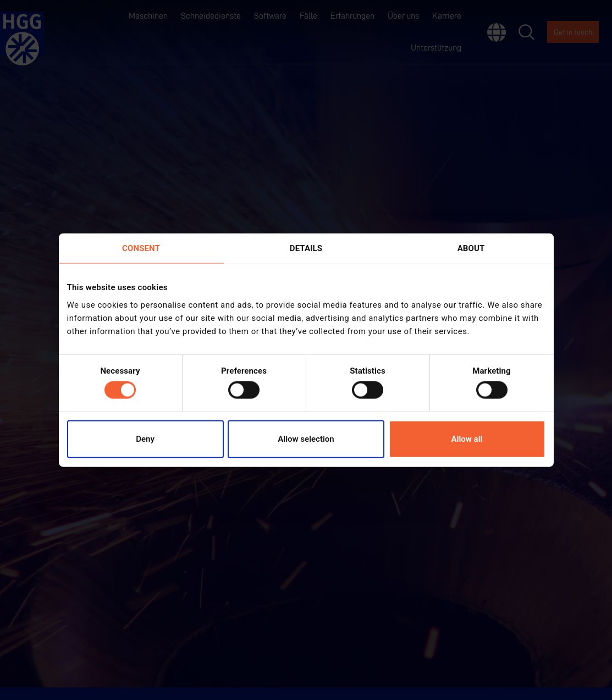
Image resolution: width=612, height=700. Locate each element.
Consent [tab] (141, 248)
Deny (145, 438)
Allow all (467, 438)
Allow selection (306, 438)
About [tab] (471, 248)
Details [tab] (306, 248)
